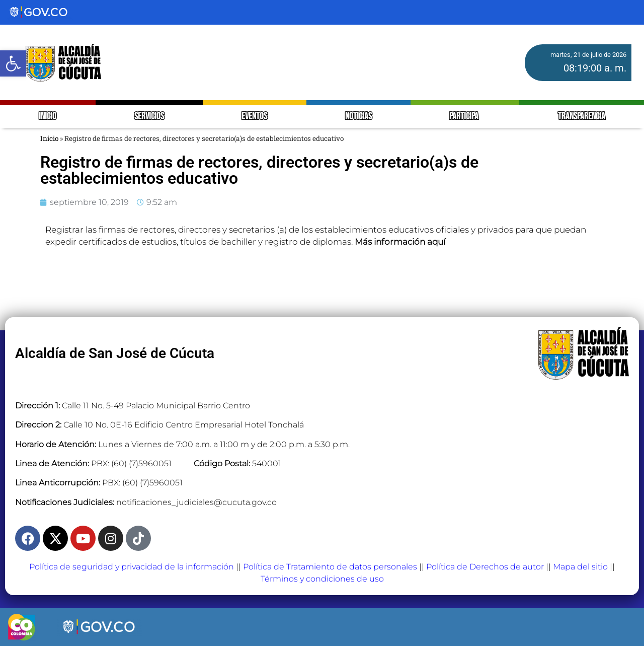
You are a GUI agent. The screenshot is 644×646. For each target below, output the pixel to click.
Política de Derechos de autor (485, 567)
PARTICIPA (465, 117)
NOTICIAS (358, 117)
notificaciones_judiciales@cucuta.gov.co (196, 502)
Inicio (49, 138)
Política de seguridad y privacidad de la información (132, 567)
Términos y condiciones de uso (322, 579)
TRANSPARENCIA (582, 117)
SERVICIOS (149, 117)
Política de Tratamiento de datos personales (330, 567)
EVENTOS (254, 117)
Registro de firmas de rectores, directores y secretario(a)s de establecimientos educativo (259, 170)
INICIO (48, 117)
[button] (13, 63)
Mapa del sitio (580, 567)
